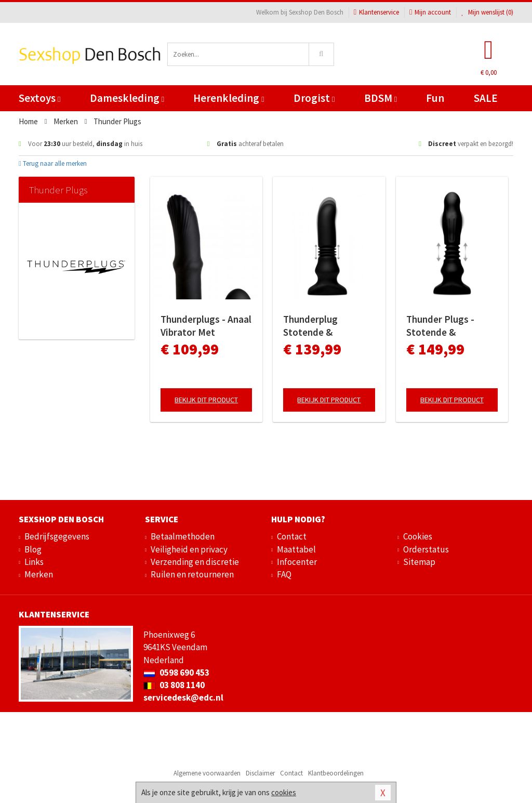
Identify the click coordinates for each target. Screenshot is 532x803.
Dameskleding (127, 98)
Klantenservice (376, 12)
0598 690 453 (176, 673)
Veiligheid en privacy (189, 549)
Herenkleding (229, 98)
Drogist (314, 98)
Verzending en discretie (195, 562)
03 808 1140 (174, 685)
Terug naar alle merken (53, 163)
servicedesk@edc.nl (183, 697)
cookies (284, 792)
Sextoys (39, 98)
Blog (33, 549)
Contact (292, 536)
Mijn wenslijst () (487, 12)
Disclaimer (260, 773)
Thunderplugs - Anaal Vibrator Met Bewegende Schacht (206, 326)
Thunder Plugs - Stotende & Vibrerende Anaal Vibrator (443, 326)
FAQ (284, 574)
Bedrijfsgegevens (57, 536)
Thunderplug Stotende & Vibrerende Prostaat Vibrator (327, 326)
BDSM (381, 98)
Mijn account (430, 12)
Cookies (418, 536)
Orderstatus (426, 549)
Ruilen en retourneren (192, 574)
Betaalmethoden (183, 536)
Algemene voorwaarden (207, 773)
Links (34, 562)
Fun (435, 98)
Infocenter (297, 562)
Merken (39, 574)
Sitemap (419, 562)
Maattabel (296, 549)
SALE (486, 98)
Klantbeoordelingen (336, 773)
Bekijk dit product (206, 400)
